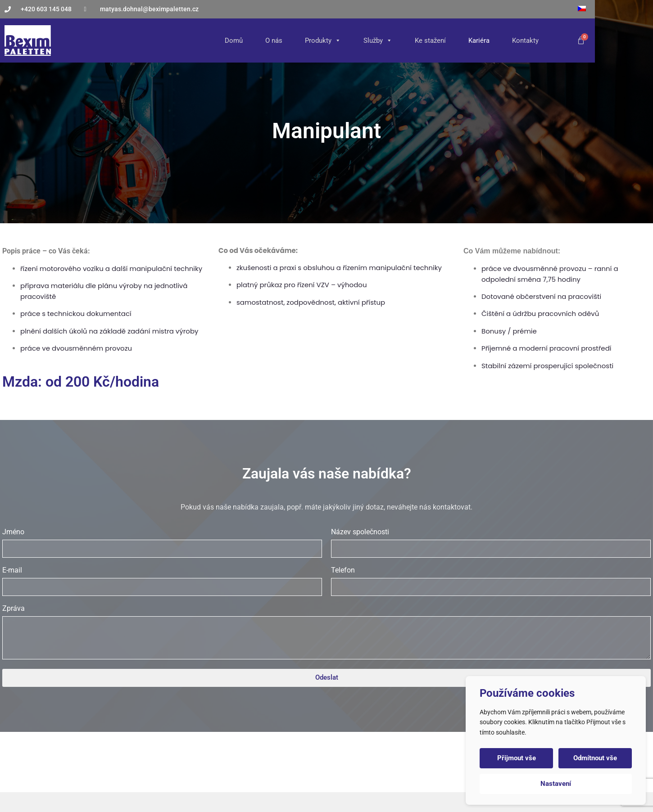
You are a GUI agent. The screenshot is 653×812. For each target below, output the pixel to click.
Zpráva (14, 624)
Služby (431, 41)
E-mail (12, 586)
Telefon (343, 586)
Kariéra (532, 41)
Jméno (13, 548)
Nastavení (556, 784)
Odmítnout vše (595, 758)
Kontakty (578, 41)
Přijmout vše (517, 758)
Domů (286, 41)
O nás (326, 41)
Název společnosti (360, 548)
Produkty (376, 41)
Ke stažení (483, 41)
